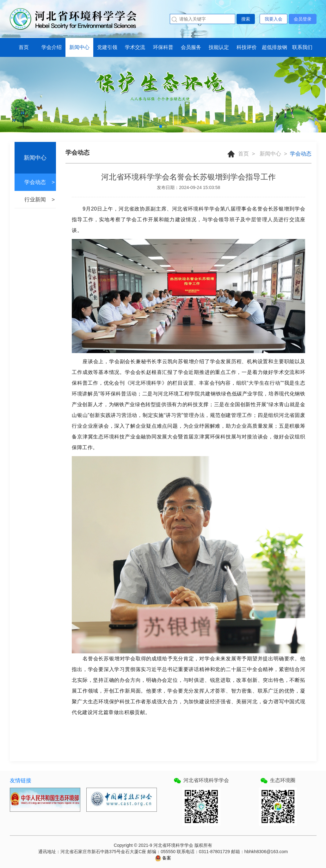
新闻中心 (79, 47)
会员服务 (191, 47)
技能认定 (219, 47)
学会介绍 (52, 47)
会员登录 (303, 19)
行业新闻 (35, 200)
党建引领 (107, 47)
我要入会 (274, 19)
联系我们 (302, 47)
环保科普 (163, 47)
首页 (24, 47)
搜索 (246, 19)
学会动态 (35, 182)
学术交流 (135, 47)
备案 (166, 858)
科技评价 (247, 47)
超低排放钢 (274, 47)
